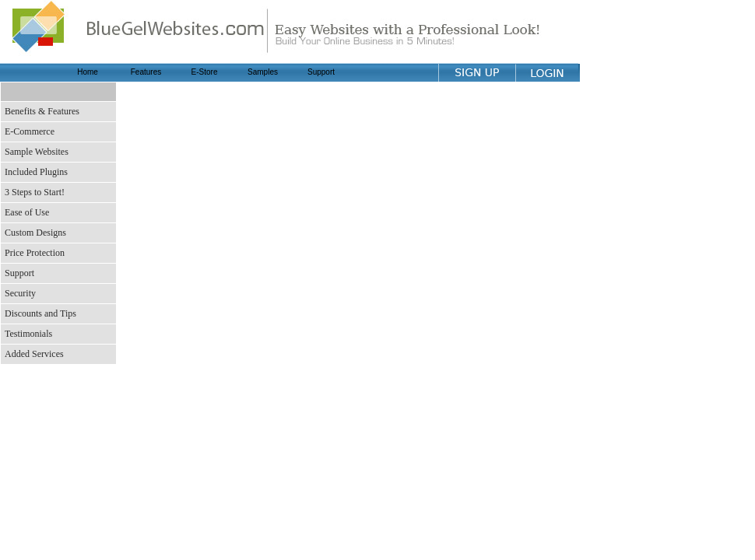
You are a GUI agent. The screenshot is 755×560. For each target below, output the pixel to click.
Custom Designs (35, 233)
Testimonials (28, 334)
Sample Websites (37, 152)
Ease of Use (27, 212)
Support (321, 72)
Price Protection (35, 253)
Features (146, 72)
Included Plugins (36, 172)
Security (20, 293)
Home (88, 72)
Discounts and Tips (40, 313)
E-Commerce (30, 131)
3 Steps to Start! (35, 192)
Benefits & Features (42, 111)
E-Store (205, 72)
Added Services (34, 354)
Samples (263, 72)
